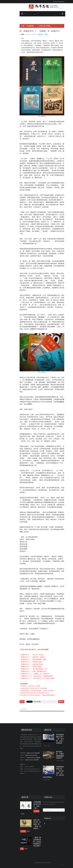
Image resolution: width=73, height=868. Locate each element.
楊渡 (17, 34)
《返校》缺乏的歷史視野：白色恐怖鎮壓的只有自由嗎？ (31, 842)
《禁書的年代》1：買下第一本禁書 (25, 655)
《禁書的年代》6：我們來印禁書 (25, 667)
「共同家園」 (24, 26)
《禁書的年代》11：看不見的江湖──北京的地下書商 (31, 678)
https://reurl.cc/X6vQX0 (27, 753)
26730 (20, 849)
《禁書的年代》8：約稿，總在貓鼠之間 (27, 671)
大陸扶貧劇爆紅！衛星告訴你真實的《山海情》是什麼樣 (31, 691)
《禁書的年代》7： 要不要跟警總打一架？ (28, 669)
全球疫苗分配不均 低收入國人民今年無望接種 (28, 688)
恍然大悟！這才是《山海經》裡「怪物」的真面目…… (31, 824)
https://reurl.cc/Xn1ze (25, 755)
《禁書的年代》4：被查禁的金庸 (25, 662)
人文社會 (31, 811)
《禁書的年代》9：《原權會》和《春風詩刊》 (29, 674)
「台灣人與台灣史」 (38, 26)
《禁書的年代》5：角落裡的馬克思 (25, 664)
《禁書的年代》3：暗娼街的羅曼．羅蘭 (27, 659)
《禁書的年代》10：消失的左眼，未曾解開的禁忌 (30, 676)
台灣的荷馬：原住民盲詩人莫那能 (24, 686)
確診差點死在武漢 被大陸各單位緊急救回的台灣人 (29, 693)
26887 (22, 831)
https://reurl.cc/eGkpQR (28, 758)
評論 (16, 849)
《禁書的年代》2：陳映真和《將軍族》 (27, 657)
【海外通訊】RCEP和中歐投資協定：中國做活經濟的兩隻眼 (31, 695)
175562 (17, 814)
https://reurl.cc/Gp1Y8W (26, 760)
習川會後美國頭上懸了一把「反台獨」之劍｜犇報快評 (54, 739)
